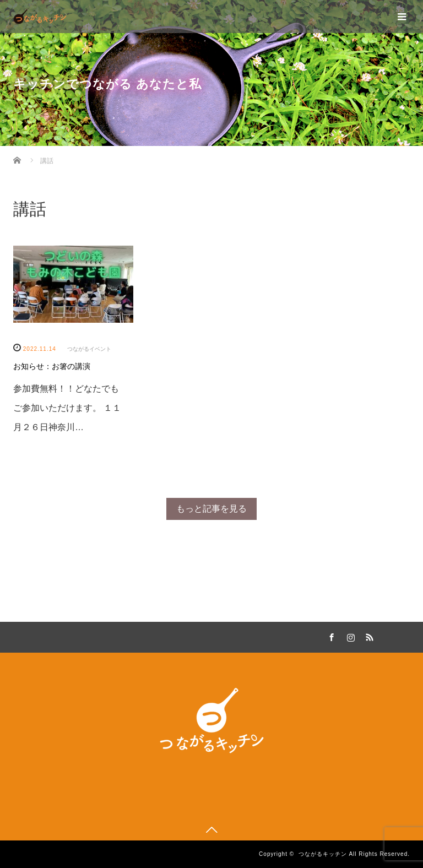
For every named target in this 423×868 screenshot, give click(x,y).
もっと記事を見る (211, 509)
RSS (368, 636)
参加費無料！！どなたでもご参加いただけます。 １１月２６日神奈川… (67, 408)
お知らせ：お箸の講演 (52, 366)
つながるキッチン (323, 854)
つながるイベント (89, 349)
